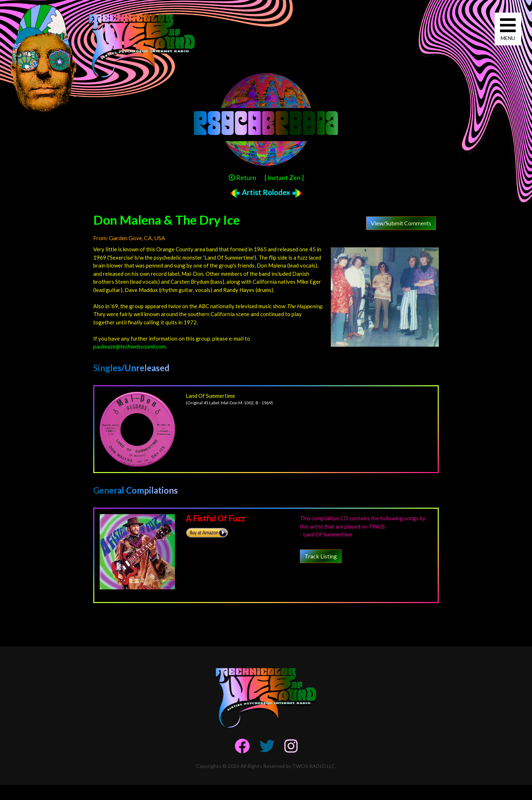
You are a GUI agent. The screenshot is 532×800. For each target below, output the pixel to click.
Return (242, 177)
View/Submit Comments (401, 223)
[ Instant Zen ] (284, 177)
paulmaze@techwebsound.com (129, 346)
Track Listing (321, 556)
